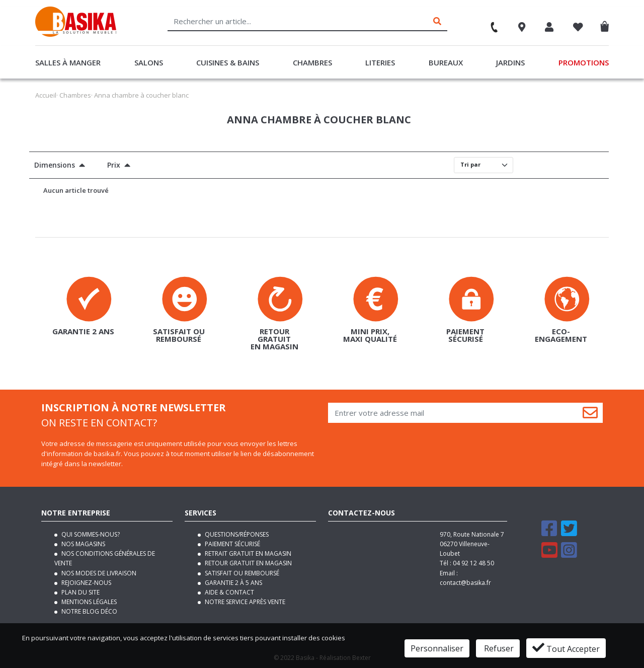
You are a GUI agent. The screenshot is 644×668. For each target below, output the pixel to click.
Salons (149, 62)
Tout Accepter (566, 648)
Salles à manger (68, 62)
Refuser (498, 648)
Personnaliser (437, 648)
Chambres (312, 62)
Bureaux (446, 62)
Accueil (46, 95)
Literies (380, 62)
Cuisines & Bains (228, 62)
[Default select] (484, 165)
